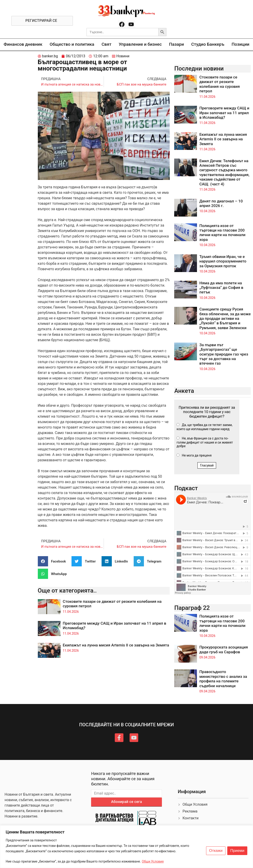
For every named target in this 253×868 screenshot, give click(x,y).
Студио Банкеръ (208, 44)
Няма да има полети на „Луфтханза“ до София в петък (221, 288)
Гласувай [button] (207, 465)
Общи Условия (153, 861)
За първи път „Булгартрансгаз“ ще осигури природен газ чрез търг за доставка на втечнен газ (224, 354)
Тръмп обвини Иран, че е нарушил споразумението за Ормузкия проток (223, 261)
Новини (123, 56)
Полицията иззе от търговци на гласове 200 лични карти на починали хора (222, 233)
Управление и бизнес (140, 44)
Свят (106, 44)
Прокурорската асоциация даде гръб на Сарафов (224, 649)
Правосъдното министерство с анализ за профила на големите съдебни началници (223, 679)
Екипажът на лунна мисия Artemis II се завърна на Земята (116, 645)
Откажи (216, 851)
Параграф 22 (192, 608)
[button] (54, 561)
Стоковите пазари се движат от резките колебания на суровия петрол (220, 84)
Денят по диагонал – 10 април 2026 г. (221, 203)
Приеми (237, 851)
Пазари (176, 44)
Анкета (184, 391)
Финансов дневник (23, 44)
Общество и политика (72, 44)
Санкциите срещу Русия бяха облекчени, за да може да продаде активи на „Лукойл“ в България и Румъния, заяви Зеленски (225, 318)
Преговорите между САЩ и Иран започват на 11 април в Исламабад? (224, 113)
